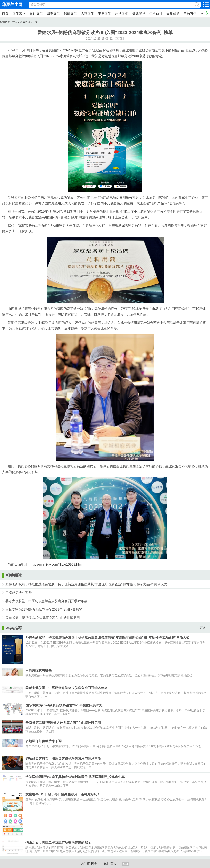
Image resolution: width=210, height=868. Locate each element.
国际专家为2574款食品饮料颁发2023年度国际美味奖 (44, 609)
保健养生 (70, 13)
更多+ (204, 628)
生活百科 (156, 13)
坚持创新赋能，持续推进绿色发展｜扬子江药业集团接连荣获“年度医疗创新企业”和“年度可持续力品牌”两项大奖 (86, 584)
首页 (5, 13)
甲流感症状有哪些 (18, 593)
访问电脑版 (89, 864)
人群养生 (88, 13)
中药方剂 (190, 13)
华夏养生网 (12, 5)
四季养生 (53, 13)
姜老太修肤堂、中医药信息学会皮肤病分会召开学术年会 (46, 601)
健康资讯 (139, 13)
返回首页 (110, 864)
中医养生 (105, 13)
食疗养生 (36, 13)
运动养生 (122, 13)
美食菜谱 (173, 13)
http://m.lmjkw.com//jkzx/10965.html (57, 565)
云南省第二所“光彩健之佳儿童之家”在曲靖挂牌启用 (43, 618)
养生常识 (19, 13)
